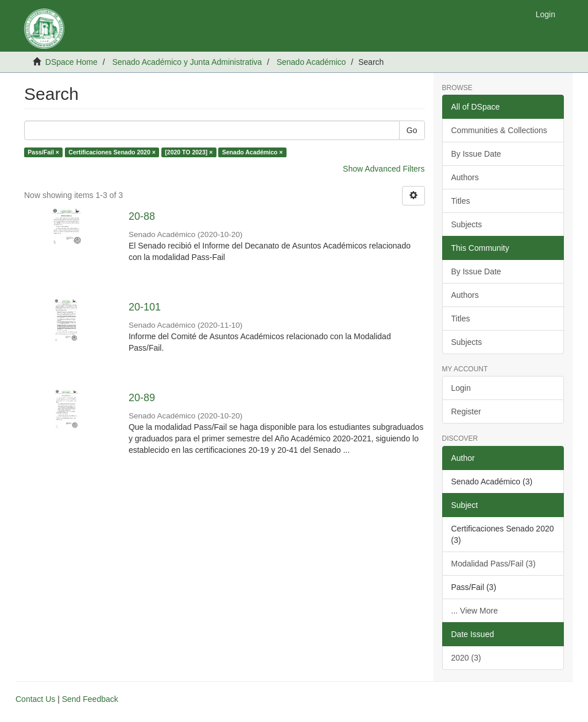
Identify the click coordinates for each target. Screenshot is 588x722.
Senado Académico (312, 62)
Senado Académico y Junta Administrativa (187, 62)
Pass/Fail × (43, 152)
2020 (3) (466, 658)
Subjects (467, 224)
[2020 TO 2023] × (189, 152)
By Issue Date (476, 154)
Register (466, 412)
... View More (475, 611)
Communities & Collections (499, 130)
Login (461, 388)
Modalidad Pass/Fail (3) (494, 564)
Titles (461, 201)
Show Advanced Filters (384, 169)
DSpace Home (71, 62)
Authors (465, 177)
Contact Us (35, 699)
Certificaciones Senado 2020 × (112, 152)
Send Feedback (90, 699)
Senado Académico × (253, 152)
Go (412, 130)
